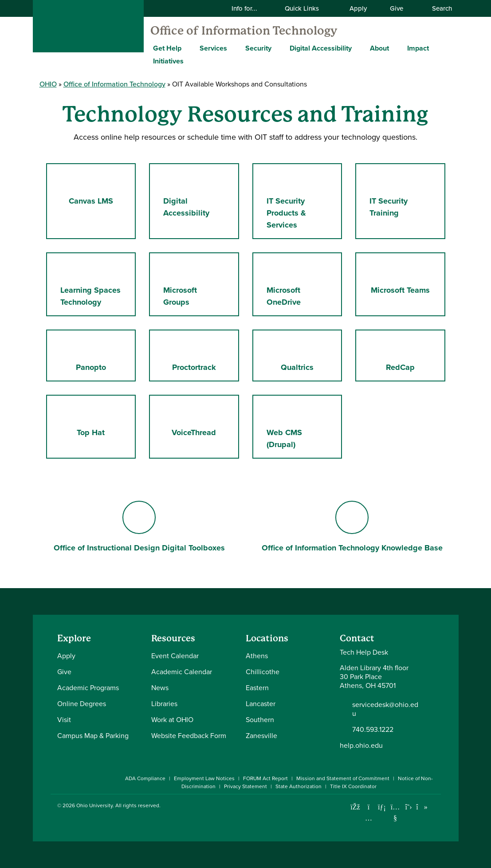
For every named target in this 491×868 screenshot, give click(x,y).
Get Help (167, 48)
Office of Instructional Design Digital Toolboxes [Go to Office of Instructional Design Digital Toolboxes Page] (139, 527)
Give (397, 8)
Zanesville (261, 736)
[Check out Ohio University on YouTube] (395, 813)
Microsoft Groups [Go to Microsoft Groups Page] (189, 284)
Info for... (250, 8)
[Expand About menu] (396, 48)
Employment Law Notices (204, 778)
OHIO (48, 84)
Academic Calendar (182, 672)
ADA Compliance (145, 778)
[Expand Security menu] (278, 48)
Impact (418, 48)
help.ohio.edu (361, 745)
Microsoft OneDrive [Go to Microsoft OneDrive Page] (299, 284)
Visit (64, 720)
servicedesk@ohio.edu (385, 709)
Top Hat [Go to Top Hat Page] (92, 420)
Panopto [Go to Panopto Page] (104, 355)
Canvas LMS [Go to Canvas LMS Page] (102, 189)
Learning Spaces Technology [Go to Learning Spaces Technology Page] (90, 284)
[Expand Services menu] (234, 48)
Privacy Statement (245, 786)
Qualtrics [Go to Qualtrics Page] (306, 355)
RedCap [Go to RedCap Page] (411, 355)
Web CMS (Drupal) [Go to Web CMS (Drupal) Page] (304, 426)
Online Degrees (82, 704)
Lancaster (261, 704)
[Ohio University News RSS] (435, 807)
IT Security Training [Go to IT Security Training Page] (391, 195)
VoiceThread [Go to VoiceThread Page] (202, 420)
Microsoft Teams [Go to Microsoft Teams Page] (404, 278)
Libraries (164, 704)
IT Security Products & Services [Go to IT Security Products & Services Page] (298, 201)
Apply (358, 8)
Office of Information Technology (244, 31)
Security (258, 48)
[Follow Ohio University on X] (409, 807)
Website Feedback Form (189, 736)
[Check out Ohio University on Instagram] (369, 818)
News (160, 688)
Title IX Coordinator (353, 786)
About (379, 48)
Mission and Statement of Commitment (343, 778)
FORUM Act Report (265, 778)
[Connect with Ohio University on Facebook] (355, 807)
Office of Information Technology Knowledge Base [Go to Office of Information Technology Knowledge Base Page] (352, 527)
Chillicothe (263, 672)
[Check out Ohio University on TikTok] (422, 807)
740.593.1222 (373, 730)
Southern (260, 720)
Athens (257, 656)
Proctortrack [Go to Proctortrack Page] (196, 355)
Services (213, 48)
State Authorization (299, 786)
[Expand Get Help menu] (188, 48)
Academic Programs (88, 688)
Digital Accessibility (321, 48)
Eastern (257, 688)
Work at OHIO (172, 720)
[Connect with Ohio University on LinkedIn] (382, 807)
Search (437, 8)
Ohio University (94, 805)
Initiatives (168, 61)
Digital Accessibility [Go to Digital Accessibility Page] (194, 195)
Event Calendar (175, 656)
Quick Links (307, 8)
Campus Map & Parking (93, 736)
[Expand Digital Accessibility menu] (358, 48)
